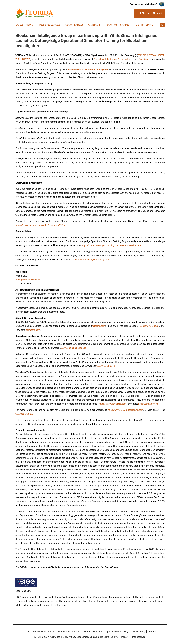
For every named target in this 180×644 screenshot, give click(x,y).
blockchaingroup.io (149, 326)
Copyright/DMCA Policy (116, 632)
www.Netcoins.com (106, 366)
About (27, 632)
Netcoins (129, 59)
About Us (111, 25)
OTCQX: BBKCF (157, 55)
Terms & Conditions (92, 632)
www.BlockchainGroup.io (74, 348)
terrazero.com (33, 330)
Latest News (24, 25)
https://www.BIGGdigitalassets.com (125, 410)
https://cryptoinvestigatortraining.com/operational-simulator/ (112, 245)
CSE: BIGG (143, 55)
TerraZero (144, 59)
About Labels (74, 25)
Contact (94, 25)
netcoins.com (99, 326)
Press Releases (49, 25)
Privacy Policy (138, 632)
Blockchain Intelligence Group (109, 59)
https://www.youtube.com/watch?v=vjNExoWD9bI (40, 225)
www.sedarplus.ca (25, 414)
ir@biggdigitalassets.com (28, 280)
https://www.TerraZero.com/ (113, 404)
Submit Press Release (69, 632)
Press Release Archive (44, 632)
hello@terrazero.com (148, 404)
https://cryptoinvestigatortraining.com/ (91, 259)
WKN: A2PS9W (23, 59)
